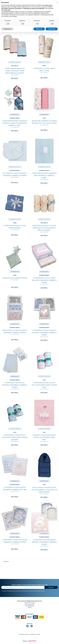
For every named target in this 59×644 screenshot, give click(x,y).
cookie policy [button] (7, 10)
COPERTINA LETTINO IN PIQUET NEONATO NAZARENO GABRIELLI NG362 (44, 333)
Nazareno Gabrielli (15, 118)
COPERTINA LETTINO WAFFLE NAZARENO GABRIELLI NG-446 (15, 489)
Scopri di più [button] (7, 29)
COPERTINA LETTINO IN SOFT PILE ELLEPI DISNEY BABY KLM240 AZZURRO (15, 437)
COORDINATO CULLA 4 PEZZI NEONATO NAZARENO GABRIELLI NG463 (44, 280)
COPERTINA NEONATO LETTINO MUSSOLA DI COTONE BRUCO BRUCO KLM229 (44, 228)
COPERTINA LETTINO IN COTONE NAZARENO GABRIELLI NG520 (15, 541)
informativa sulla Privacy (16, 591)
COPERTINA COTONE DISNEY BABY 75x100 (44, 70)
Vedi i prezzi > (15, 78)
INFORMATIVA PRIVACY (24, 634)
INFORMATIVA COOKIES (35, 634)
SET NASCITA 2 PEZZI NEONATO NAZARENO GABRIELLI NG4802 (15, 174)
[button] (57, 3)
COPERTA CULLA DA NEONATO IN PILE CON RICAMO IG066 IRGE (44, 437)
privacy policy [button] (48, 5)
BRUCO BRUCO (15, 66)
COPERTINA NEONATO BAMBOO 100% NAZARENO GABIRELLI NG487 (44, 175)
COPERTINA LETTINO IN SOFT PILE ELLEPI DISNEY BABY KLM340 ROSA (44, 385)
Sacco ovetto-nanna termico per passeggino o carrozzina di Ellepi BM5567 (44, 490)
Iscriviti (51, 587)
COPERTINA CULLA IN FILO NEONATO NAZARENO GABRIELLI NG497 (15, 385)
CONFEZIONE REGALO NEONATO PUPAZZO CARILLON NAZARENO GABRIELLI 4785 (15, 123)
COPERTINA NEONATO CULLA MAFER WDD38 (15, 227)
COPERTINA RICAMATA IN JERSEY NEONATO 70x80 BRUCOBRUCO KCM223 (15, 71)
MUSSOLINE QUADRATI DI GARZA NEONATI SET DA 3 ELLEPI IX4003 (44, 122)
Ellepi (44, 118)
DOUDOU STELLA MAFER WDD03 (15, 278)
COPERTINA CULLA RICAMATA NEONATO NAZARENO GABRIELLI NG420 (44, 542)
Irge (44, 432)
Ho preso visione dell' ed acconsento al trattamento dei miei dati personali (23, 591)
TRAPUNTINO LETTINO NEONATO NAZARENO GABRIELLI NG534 (15, 331)
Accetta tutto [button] (52, 29)
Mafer (15, 223)
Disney (44, 66)
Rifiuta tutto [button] (39, 29)
